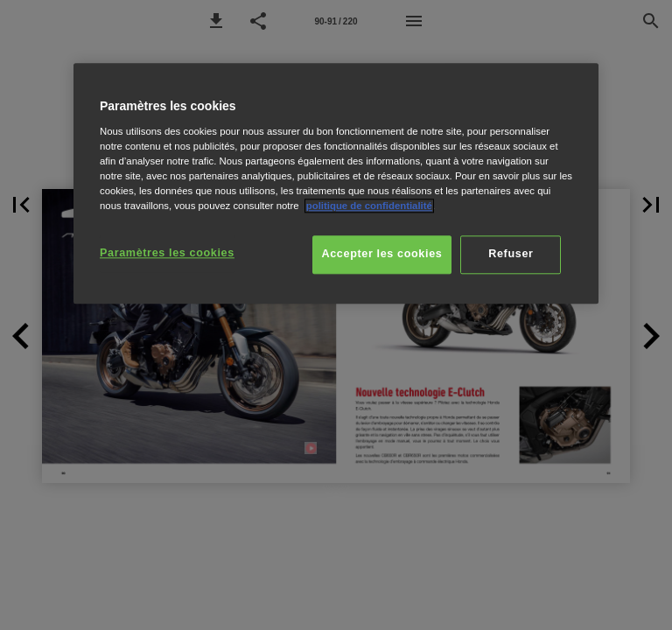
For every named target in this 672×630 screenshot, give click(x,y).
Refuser (511, 254)
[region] (336, 183)
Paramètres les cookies (167, 253)
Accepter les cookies (382, 254)
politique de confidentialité (369, 206)
